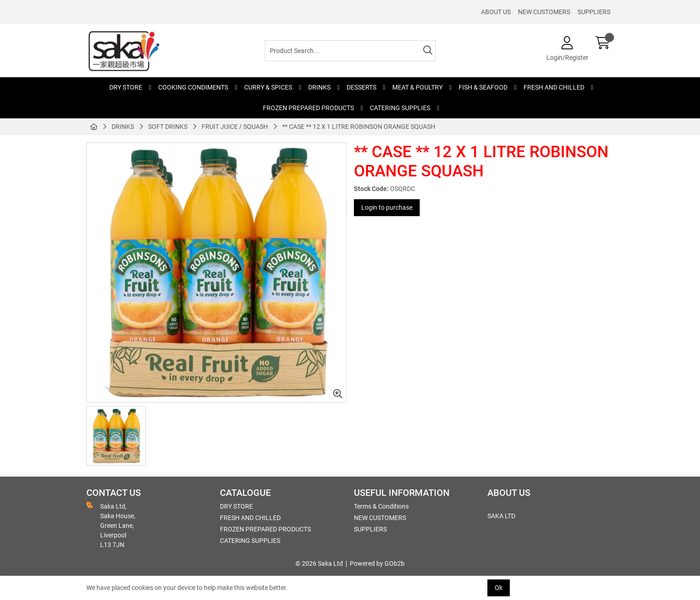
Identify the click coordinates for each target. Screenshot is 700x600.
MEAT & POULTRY (417, 87)
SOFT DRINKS (168, 127)
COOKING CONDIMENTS (193, 87)
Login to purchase (387, 207)
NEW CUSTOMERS (544, 12)
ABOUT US (496, 12)
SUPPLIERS (594, 12)
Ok (499, 588)
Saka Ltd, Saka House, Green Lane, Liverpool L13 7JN (111, 525)
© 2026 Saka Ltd (319, 563)
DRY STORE (126, 87)
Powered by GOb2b (377, 563)
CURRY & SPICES (268, 87)
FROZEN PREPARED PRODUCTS (308, 108)
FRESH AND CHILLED (554, 87)
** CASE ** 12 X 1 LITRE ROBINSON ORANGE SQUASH (359, 127)
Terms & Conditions (381, 506)
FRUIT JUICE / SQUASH (235, 127)
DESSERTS (361, 87)
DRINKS (319, 87)
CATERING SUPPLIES (400, 108)
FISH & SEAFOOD (483, 87)
